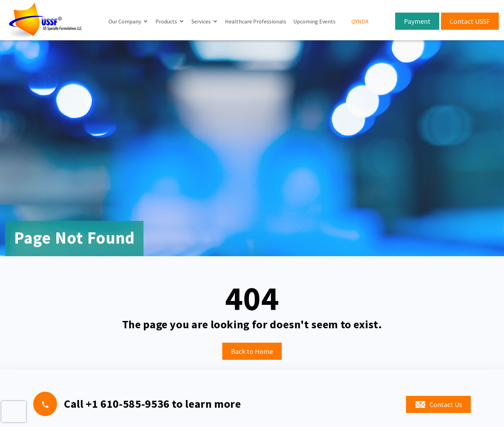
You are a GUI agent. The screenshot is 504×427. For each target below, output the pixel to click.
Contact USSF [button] (470, 21)
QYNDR (360, 21)
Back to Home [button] (252, 351)
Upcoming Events (314, 21)
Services (201, 21)
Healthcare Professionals (256, 21)
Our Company (125, 21)
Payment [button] (417, 21)
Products (166, 21)
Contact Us (438, 405)
